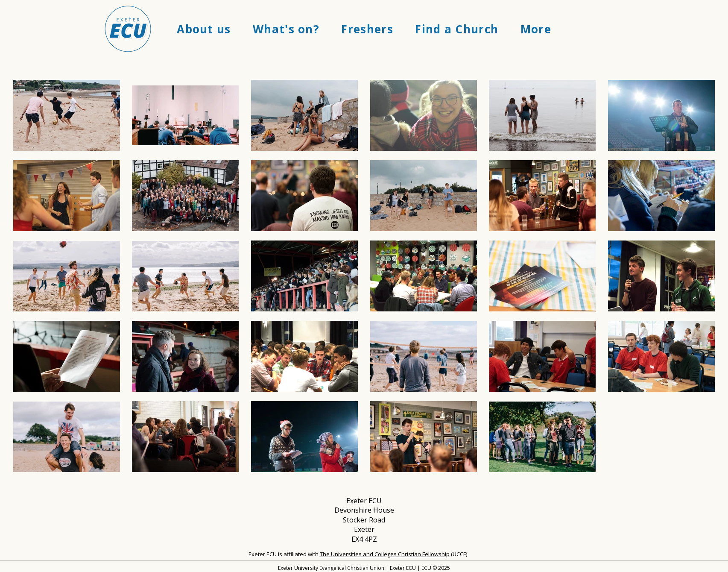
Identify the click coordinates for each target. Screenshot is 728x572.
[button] (204, 29)
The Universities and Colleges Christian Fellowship (385, 554)
